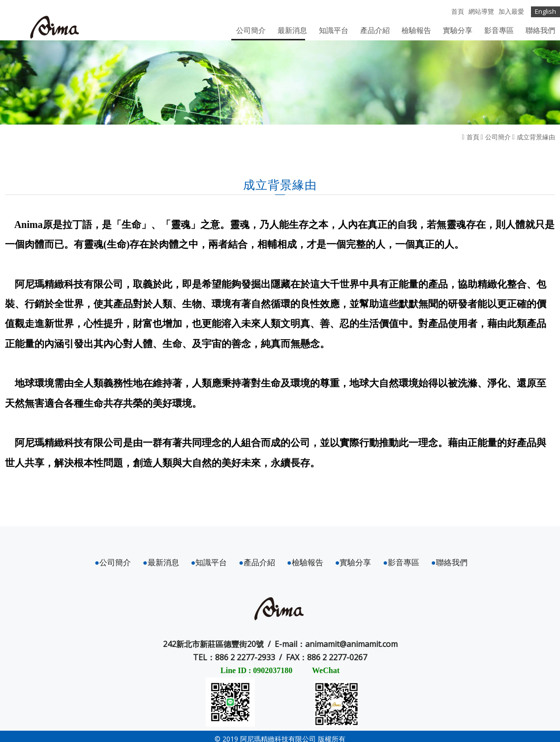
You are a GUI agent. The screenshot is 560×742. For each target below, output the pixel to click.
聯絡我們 (449, 562)
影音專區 (401, 562)
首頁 (473, 137)
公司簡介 (498, 137)
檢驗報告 (305, 562)
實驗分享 (353, 562)
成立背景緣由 (536, 137)
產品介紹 (257, 562)
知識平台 (209, 562)
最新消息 (161, 562)
